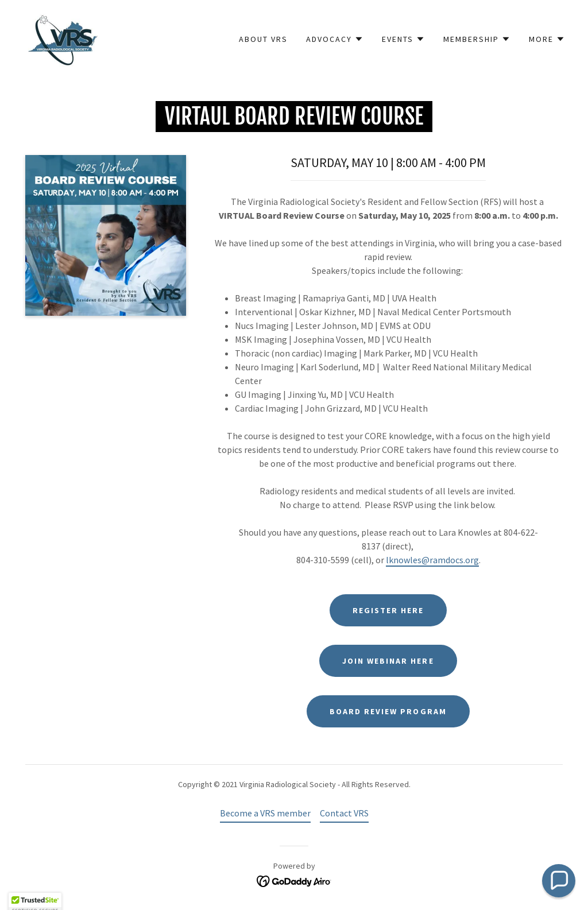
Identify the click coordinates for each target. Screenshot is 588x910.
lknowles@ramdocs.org (432, 560)
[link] (62, 38)
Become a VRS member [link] (265, 813)
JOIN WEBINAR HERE (388, 661)
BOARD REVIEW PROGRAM (388, 711)
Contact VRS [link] (344, 813)
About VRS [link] (263, 39)
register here (388, 610)
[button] (335, 39)
